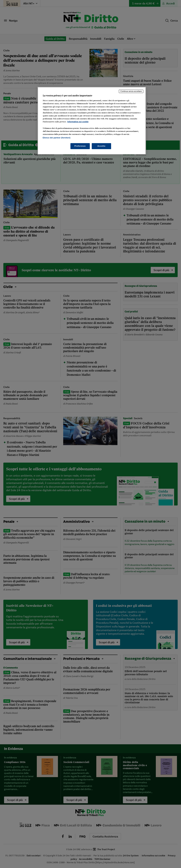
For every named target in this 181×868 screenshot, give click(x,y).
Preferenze (80, 146)
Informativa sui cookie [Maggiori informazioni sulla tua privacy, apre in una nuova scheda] (78, 122)
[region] (92, 121)
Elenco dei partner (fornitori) (57, 138)
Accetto (101, 146)
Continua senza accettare (131, 91)
